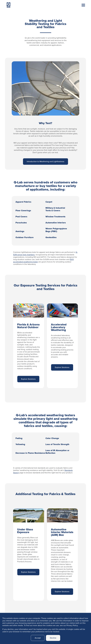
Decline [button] (53, 638)
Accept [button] (38, 638)
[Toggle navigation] (82, 7)
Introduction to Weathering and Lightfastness (45, 161)
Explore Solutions (28, 379)
